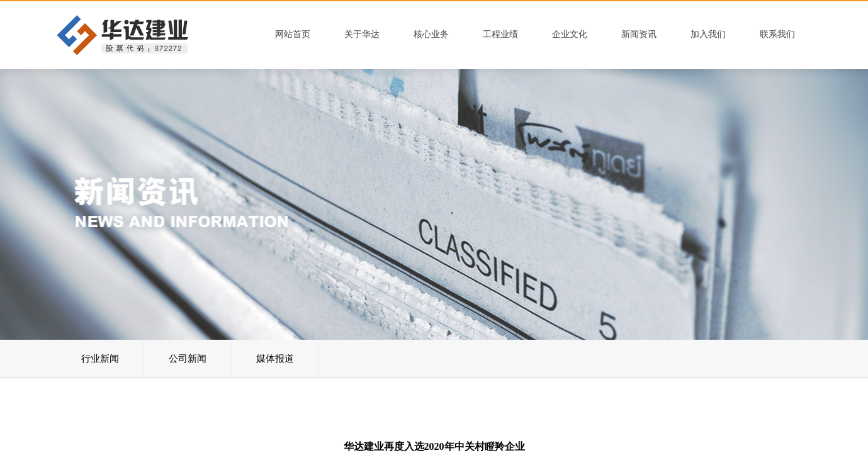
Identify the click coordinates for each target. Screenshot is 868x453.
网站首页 (293, 34)
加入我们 (708, 34)
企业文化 (570, 34)
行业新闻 (100, 359)
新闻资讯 (639, 34)
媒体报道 (275, 359)
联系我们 (777, 34)
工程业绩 (500, 34)
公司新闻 (188, 359)
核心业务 (431, 34)
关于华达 (362, 34)
